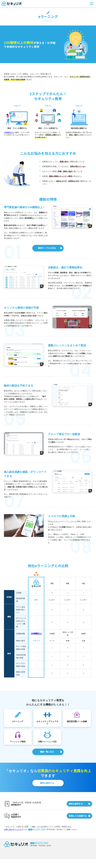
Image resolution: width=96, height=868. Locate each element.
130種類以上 (9, 132)
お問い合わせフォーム (13, 830)
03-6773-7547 (37, 830)
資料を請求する (47, 783)
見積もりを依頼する (78, 816)
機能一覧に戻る (47, 752)
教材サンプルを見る (47, 248)
